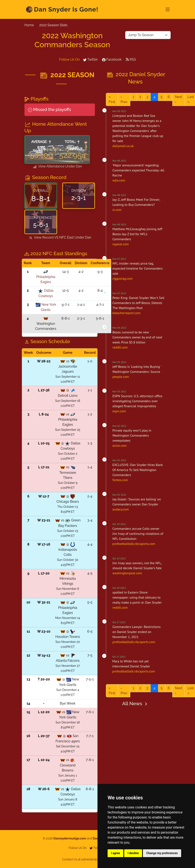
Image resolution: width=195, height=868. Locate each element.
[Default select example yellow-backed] (148, 35)
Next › (179, 99)
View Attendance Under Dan (57, 167)
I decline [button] (133, 853)
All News (135, 703)
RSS (131, 59)
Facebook (112, 59)
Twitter (91, 59)
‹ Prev (124, 99)
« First (112, 99)
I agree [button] (115, 853)
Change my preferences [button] (162, 853)
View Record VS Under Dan (60, 238)
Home (29, 25)
